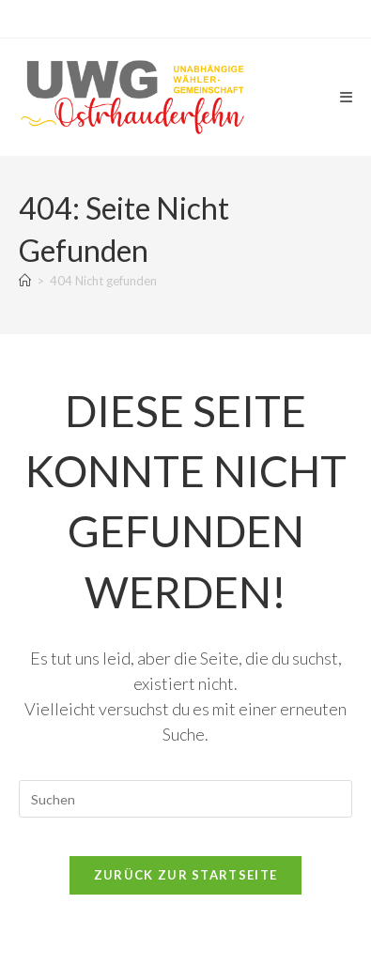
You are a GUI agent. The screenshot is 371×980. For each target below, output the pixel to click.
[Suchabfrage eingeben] (186, 799)
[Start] (25, 281)
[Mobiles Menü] (347, 97)
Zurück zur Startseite (185, 875)
